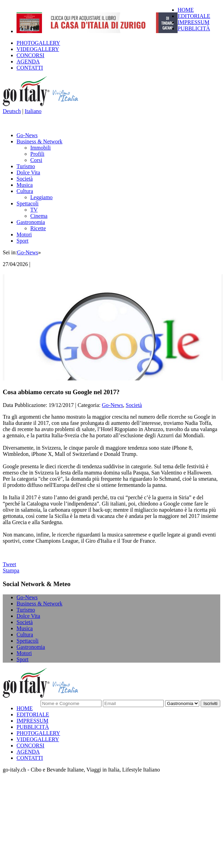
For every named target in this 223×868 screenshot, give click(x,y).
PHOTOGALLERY (38, 43)
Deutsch (12, 111)
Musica (25, 185)
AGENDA (28, 62)
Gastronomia (31, 222)
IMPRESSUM (193, 22)
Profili (37, 154)
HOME (186, 10)
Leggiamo (41, 197)
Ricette (38, 228)
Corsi (36, 160)
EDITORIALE (194, 16)
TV (34, 210)
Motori (24, 234)
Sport (23, 241)
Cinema (39, 216)
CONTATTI (30, 68)
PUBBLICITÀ (194, 28)
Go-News (27, 135)
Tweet (9, 564)
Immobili (41, 148)
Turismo (26, 166)
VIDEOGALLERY (38, 49)
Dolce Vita (28, 172)
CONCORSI (30, 55)
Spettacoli (28, 203)
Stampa (11, 570)
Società (25, 179)
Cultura (25, 191)
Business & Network (39, 141)
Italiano (33, 111)
